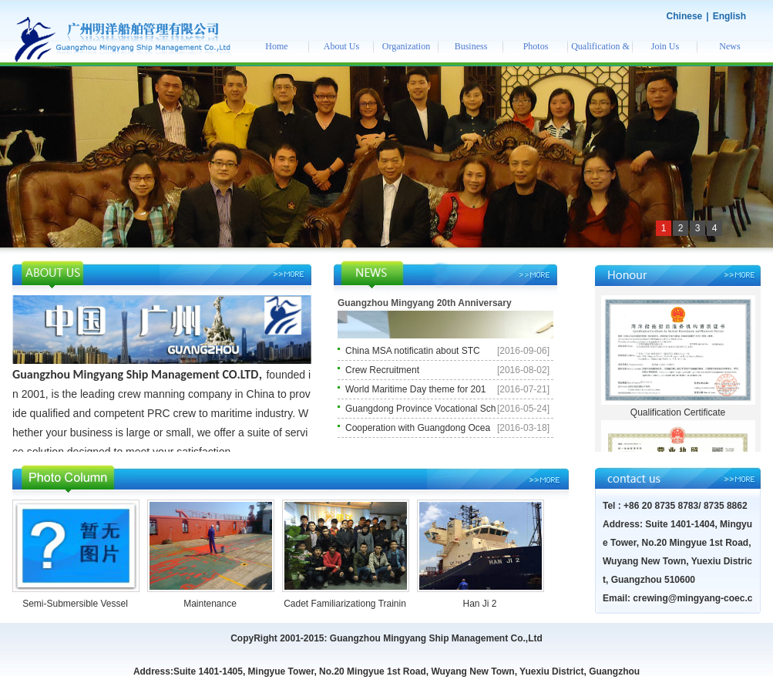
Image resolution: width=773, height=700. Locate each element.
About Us (341, 46)
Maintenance (210, 604)
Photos (536, 46)
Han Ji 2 (479, 604)
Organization (406, 46)
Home (276, 46)
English (729, 16)
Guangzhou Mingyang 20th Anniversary (425, 303)
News (729, 46)
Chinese (685, 16)
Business (471, 46)
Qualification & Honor (600, 51)
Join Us (665, 46)
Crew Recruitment (382, 370)
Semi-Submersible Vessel (75, 604)
